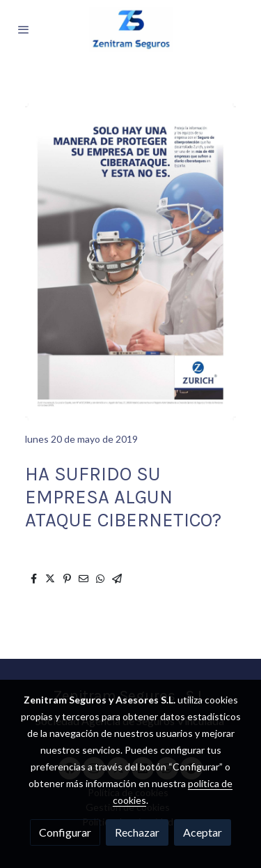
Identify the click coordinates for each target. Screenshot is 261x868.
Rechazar (137, 832)
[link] (131, 29)
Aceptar (203, 832)
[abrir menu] (24, 29)
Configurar (65, 832)
